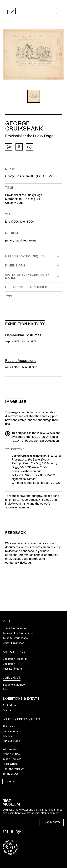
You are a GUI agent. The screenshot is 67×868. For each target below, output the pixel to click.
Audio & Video (11, 741)
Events (7, 710)
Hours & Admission (14, 628)
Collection (9, 664)
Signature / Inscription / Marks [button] (27, 276)
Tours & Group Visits (15, 638)
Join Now (53, 823)
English (37, 176)
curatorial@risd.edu (18, 563)
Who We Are (10, 749)
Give (5, 690)
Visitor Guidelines (13, 643)
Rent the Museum (13, 769)
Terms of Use (11, 774)
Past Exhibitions (13, 669)
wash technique (26, 241)
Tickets (10, 782)
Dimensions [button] (15, 266)
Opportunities (11, 754)
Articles (7, 736)
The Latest (9, 726)
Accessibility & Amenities (18, 633)
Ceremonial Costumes (23, 335)
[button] (34, 96)
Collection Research (15, 659)
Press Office (10, 764)
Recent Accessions (21, 361)
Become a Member (14, 685)
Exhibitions (9, 706)
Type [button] (9, 296)
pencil (9, 241)
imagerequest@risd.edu (36, 500)
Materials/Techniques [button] (25, 256)
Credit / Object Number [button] (26, 287)
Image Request (12, 759)
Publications (10, 731)
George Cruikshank (18, 176)
